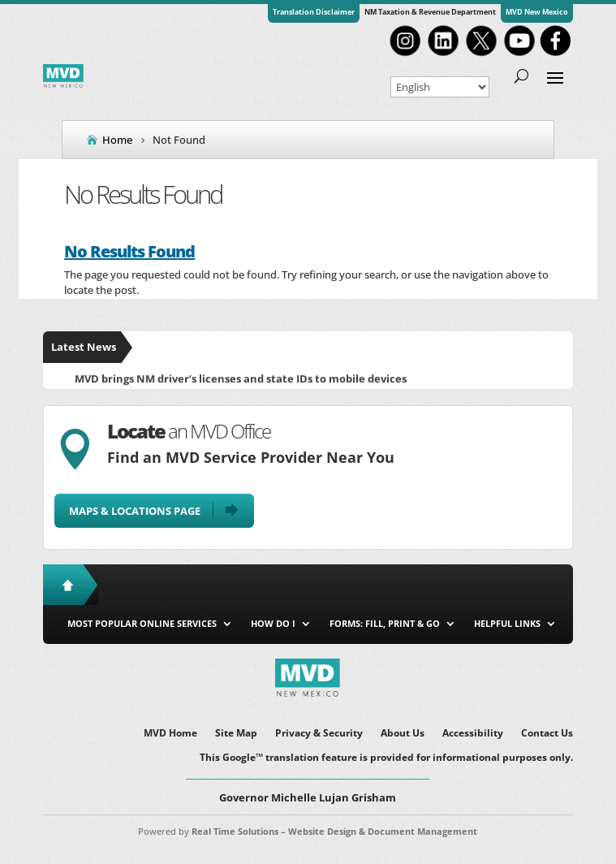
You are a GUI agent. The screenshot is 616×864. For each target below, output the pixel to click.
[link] (405, 54)
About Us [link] (403, 734)
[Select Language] (440, 87)
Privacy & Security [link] (319, 734)
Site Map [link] (236, 734)
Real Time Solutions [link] (235, 831)
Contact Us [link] (547, 734)
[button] (555, 76)
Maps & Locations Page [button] (135, 511)
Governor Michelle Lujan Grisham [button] (308, 797)
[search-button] (521, 76)
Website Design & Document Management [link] (383, 831)
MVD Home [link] (170, 734)
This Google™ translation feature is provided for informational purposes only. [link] (386, 758)
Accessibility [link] (473, 734)
